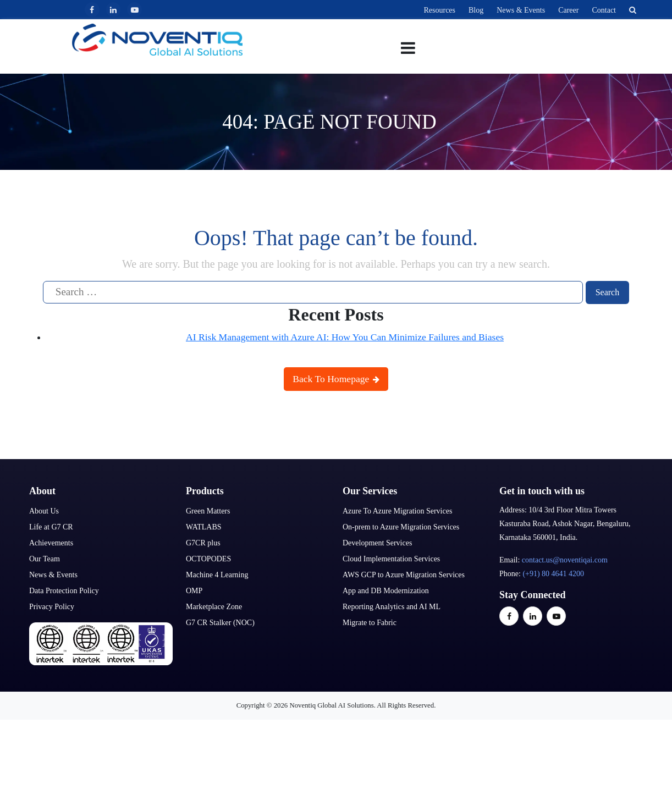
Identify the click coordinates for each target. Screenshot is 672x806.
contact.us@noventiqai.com (565, 559)
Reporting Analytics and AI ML (392, 606)
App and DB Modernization (386, 590)
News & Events (521, 10)
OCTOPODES (208, 558)
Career (568, 10)
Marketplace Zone (214, 606)
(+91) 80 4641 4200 (553, 573)
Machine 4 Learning (217, 574)
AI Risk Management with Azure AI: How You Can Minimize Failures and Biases (345, 336)
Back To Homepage (336, 379)
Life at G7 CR (51, 526)
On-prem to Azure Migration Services (401, 526)
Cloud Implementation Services (391, 558)
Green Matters (208, 510)
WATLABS (204, 526)
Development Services (377, 542)
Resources (439, 10)
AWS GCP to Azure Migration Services (404, 574)
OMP (194, 590)
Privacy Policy (52, 606)
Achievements (51, 542)
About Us (44, 510)
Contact (604, 10)
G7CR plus (203, 542)
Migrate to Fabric (370, 622)
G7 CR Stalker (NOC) (220, 622)
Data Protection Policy (64, 590)
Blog (476, 10)
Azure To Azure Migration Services (397, 510)
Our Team (45, 558)
